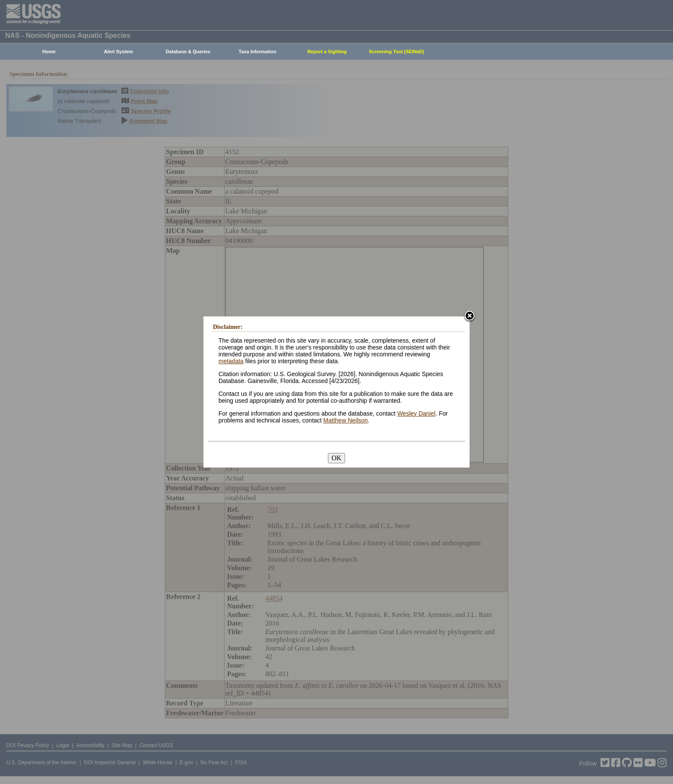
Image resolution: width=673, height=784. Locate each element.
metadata (231, 361)
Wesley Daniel (416, 413)
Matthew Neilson (346, 420)
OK (336, 458)
